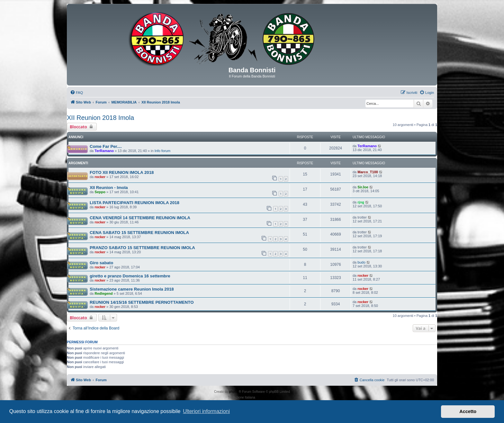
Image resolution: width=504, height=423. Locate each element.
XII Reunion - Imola (109, 188)
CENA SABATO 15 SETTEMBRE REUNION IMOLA (139, 233)
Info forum (163, 151)
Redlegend (104, 293)
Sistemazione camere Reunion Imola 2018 (132, 289)
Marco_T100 (368, 172)
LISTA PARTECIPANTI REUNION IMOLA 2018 (135, 203)
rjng (361, 202)
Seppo (100, 192)
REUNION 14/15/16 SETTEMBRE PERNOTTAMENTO (142, 302)
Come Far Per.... (106, 146)
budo (361, 262)
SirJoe (363, 187)
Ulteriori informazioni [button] (206, 411)
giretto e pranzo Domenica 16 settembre (130, 276)
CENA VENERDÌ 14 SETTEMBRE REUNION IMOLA (140, 218)
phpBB (234, 392)
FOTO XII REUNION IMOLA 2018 (122, 172)
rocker (100, 177)
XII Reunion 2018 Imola (100, 118)
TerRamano (104, 151)
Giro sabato (101, 263)
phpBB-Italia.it (266, 397)
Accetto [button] (468, 411)
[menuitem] (76, 93)
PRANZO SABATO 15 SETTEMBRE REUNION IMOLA (142, 248)
